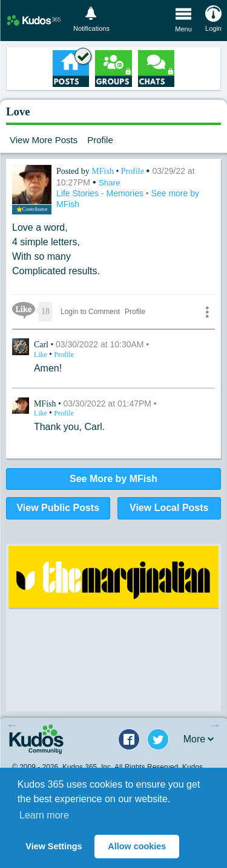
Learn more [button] (44, 815)
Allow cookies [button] (137, 846)
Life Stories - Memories (101, 193)
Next (215, 725)
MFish (104, 171)
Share (110, 183)
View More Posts (44, 140)
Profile (100, 140)
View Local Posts (169, 508)
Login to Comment (90, 312)
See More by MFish (113, 479)
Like (41, 355)
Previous (12, 725)
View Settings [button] (54, 846)
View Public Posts (58, 508)
